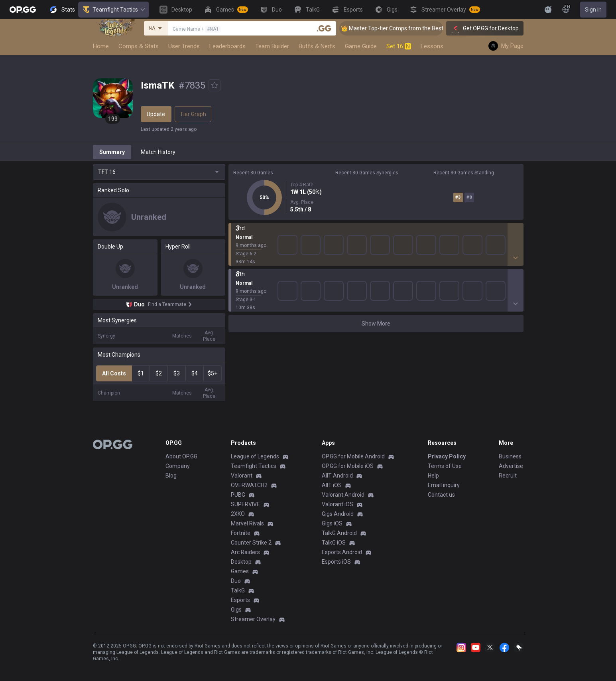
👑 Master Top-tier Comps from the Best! (402, 28)
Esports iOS (336, 562)
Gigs (236, 610)
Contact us (441, 495)
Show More (376, 324)
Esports (240, 600)
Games (240, 571)
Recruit (508, 476)
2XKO (238, 514)
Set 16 (399, 46)
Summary (112, 152)
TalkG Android (339, 533)
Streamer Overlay (253, 619)
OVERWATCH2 (249, 485)
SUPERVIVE (245, 504)
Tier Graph (193, 114)
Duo (236, 581)
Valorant (242, 476)
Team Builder (272, 46)
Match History (158, 152)
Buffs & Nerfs (317, 46)
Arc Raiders (245, 552)
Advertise (511, 466)
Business (510, 456)
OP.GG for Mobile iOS (348, 466)
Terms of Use (445, 466)
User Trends (184, 46)
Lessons (432, 46)
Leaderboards (227, 46)
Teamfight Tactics (114, 10)
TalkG (238, 590)
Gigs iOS (332, 523)
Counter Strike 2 (251, 543)
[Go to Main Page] (23, 10)
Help (433, 476)
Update (156, 114)
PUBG (238, 495)
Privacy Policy (447, 456)
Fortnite (241, 533)
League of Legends (255, 456)
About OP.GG (181, 456)
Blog (171, 476)
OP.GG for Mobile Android (353, 456)
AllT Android (337, 476)
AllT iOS (332, 485)
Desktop (241, 562)
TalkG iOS (334, 543)
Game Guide (361, 46)
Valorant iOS (338, 504)
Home (101, 46)
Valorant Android (343, 495)
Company (178, 466)
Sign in (593, 10)
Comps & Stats (139, 46)
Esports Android (342, 552)
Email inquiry (444, 485)
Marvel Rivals (247, 523)
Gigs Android (338, 514)
